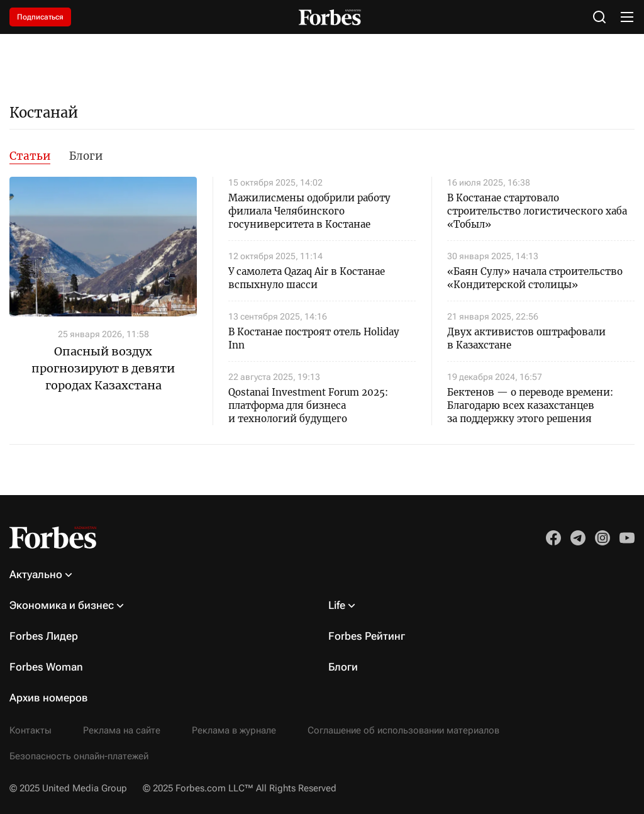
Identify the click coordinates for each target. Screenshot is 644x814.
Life (337, 605)
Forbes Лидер (44, 636)
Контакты (31, 730)
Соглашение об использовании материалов (403, 730)
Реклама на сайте (122, 730)
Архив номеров (49, 698)
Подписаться (40, 17)
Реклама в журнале (234, 730)
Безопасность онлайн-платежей (79, 756)
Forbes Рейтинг (367, 636)
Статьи (30, 156)
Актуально (36, 574)
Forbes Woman (46, 667)
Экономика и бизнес (62, 605)
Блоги (86, 156)
